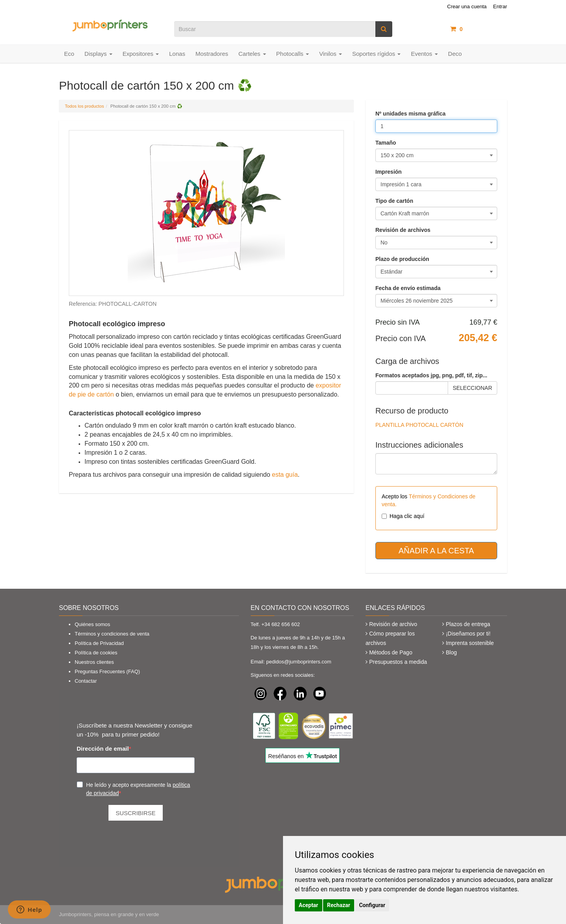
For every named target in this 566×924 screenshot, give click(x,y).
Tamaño (386, 143)
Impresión (389, 172)
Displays (98, 54)
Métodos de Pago (391, 652)
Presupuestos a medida (398, 662)
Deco (455, 54)
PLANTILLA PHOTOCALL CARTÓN (419, 425)
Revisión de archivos (403, 230)
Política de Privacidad (99, 643)
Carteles (252, 54)
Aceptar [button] (309, 905)
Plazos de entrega (468, 624)
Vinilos (331, 54)
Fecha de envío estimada (408, 288)
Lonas (177, 54)
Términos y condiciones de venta (112, 634)
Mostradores (212, 54)
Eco (69, 54)
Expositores (141, 54)
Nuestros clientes (94, 662)
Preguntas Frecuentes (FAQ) (107, 671)
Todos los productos (85, 106)
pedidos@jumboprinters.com (299, 662)
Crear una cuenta (467, 6)
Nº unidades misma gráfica (411, 114)
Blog (451, 652)
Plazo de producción (402, 259)
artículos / (479, 29)
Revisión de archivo (393, 624)
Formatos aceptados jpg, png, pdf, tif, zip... (431, 375)
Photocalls (293, 54)
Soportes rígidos (376, 54)
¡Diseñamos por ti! (468, 634)
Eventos (424, 54)
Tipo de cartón (394, 201)
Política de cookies (96, 653)
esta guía (285, 475)
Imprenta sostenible (470, 643)
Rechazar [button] (339, 905)
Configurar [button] (372, 905)
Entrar (500, 6)
